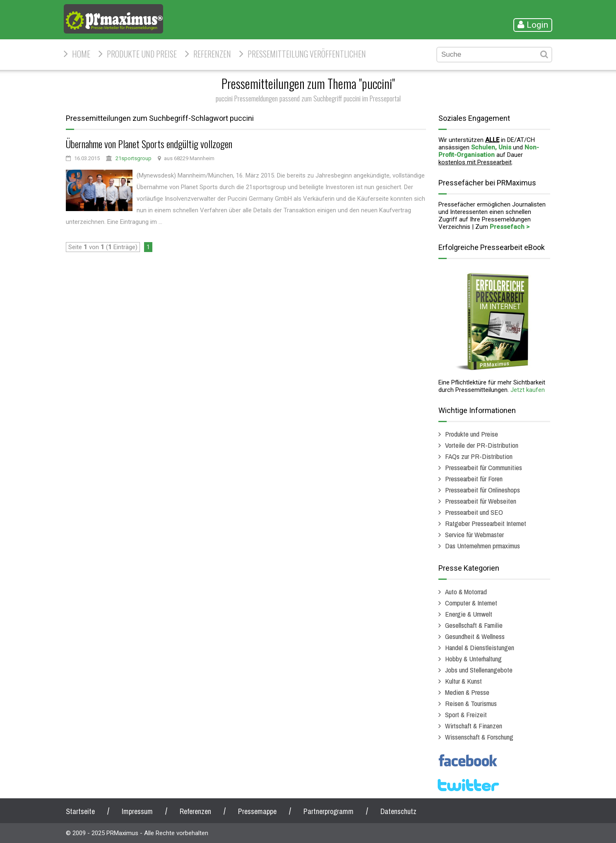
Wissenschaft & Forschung (479, 737)
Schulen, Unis (491, 147)
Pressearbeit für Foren (474, 479)
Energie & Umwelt (469, 614)
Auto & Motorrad (466, 592)
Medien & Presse (467, 692)
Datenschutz (398, 811)
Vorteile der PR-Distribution (482, 445)
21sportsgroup (134, 158)
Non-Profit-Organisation (489, 151)
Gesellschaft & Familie (474, 625)
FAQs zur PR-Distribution (479, 456)
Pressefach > (510, 227)
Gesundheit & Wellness (475, 636)
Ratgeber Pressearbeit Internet (486, 523)
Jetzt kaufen (528, 390)
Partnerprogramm (328, 811)
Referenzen (212, 54)
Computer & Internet (471, 603)
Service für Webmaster (474, 534)
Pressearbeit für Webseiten (481, 501)
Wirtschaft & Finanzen (474, 726)
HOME (81, 54)
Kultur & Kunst (463, 681)
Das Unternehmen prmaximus (482, 546)
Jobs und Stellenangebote (479, 670)
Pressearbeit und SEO (474, 512)
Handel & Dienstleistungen (480, 647)
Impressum (137, 811)
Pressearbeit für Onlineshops (482, 490)
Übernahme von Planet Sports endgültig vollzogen (149, 144)
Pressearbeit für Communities (484, 467)
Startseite (80, 811)
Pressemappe (257, 811)
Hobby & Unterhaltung (473, 659)
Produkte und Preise (142, 54)
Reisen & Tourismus (471, 703)
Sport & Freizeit (466, 715)
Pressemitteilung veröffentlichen (307, 54)
